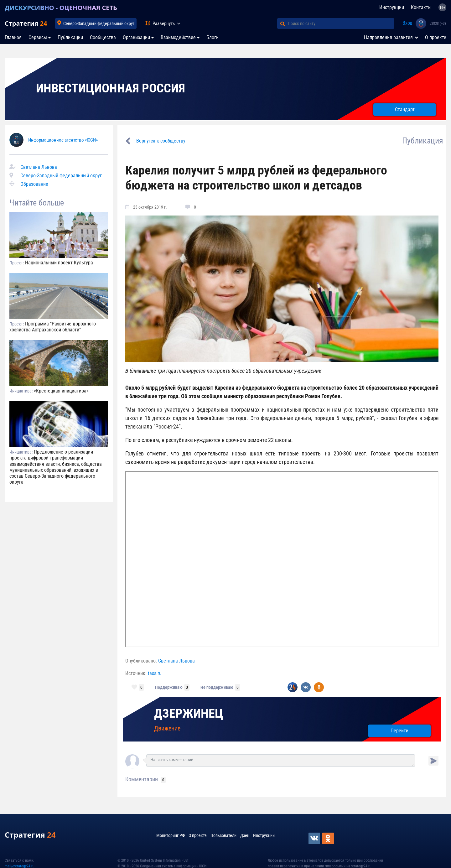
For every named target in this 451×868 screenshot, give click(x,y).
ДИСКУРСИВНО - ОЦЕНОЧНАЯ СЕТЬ (61, 8)
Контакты (421, 7)
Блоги (213, 37)
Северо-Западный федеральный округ (99, 23)
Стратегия (26, 23)
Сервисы (38, 37)
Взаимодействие (178, 37)
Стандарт (405, 109)
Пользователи (223, 835)
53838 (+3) (438, 23)
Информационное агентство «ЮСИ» (63, 140)
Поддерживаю (169, 687)
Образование (34, 184)
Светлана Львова (39, 167)
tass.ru (155, 673)
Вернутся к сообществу (161, 141)
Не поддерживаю (217, 687)
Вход (407, 23)
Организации (136, 37)
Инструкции (392, 7)
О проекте (436, 37)
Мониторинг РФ (171, 835)
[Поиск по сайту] (341, 23)
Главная (13, 37)
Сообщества (103, 37)
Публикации (70, 37)
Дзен (245, 835)
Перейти (399, 731)
